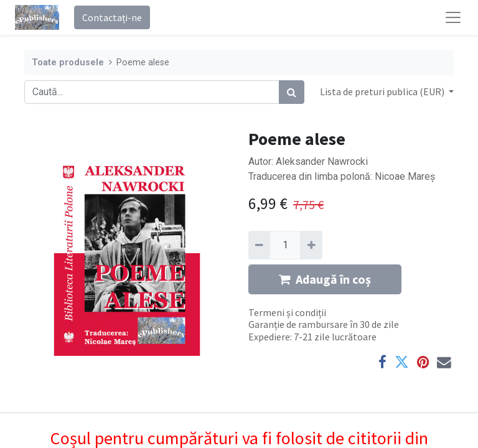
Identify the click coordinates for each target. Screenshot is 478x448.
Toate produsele (68, 63)
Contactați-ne (112, 17)
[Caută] (292, 92)
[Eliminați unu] (259, 245)
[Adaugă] (311, 245)
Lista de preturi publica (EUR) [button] (383, 91)
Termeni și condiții (287, 312)
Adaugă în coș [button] (325, 279)
